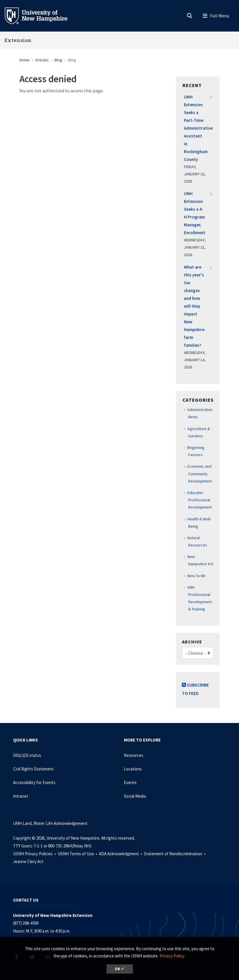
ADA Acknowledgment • (121, 854)
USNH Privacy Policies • (35, 854)
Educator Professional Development (200, 500)
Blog (58, 60)
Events (130, 782)
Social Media (135, 796)
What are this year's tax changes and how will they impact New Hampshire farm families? (194, 306)
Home (25, 60)
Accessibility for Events (34, 782)
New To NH (196, 576)
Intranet (21, 796)
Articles (42, 60)
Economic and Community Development (200, 474)
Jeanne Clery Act (28, 861)
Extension (18, 40)
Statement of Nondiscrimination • (175, 854)
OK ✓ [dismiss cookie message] (120, 969)
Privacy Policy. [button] (172, 956)
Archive (192, 642)
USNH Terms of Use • (78, 854)
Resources (134, 755)
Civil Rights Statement (33, 769)
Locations (133, 769)
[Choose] (198, 653)
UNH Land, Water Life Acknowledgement (50, 823)
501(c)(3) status (27, 755)
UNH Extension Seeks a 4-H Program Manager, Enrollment (195, 213)
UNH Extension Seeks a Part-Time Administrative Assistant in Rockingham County (198, 128)
